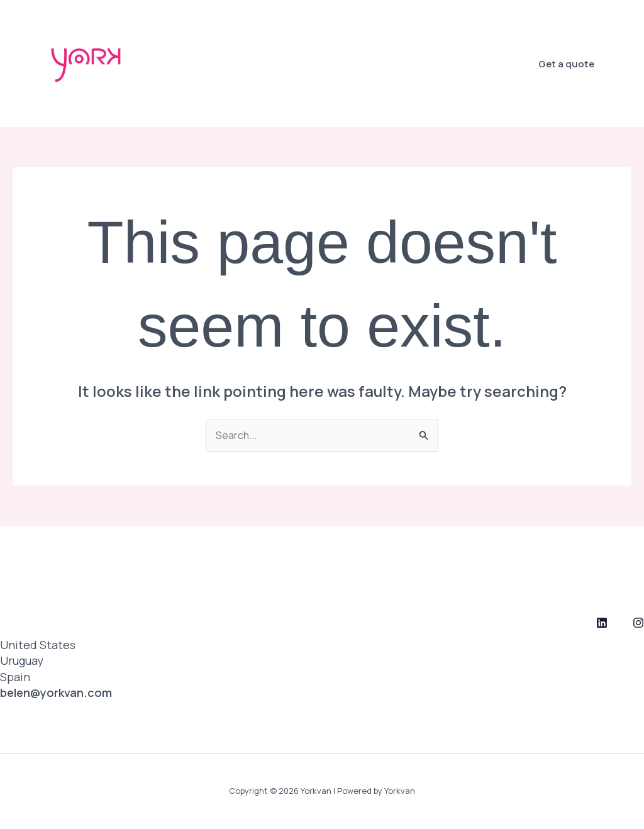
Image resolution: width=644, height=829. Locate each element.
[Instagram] (638, 623)
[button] (566, 64)
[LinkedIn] (602, 623)
